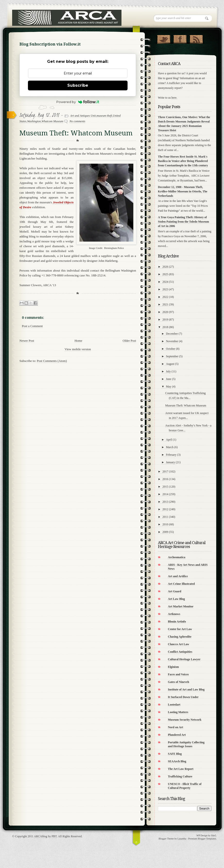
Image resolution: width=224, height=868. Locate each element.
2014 (165, 494)
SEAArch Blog (177, 761)
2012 (165, 509)
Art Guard (175, 591)
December (172, 334)
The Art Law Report (181, 769)
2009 (165, 532)
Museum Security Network (185, 720)
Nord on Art (176, 727)
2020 (165, 312)
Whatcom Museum (52, 121)
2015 (165, 487)
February (171, 455)
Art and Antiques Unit (83, 116)
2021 (165, 304)
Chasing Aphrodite (180, 637)
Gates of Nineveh (178, 682)
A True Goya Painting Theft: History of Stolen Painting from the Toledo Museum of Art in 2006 (183, 222)
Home (78, 341)
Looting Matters (178, 712)
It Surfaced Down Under (183, 697)
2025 (165, 274)
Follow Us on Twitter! (164, 38)
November (172, 341)
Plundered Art (177, 735)
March (170, 447)
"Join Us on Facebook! (180, 38)
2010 (165, 524)
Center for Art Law (180, 629)
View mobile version (78, 349)
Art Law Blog (176, 599)
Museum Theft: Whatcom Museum (186, 406)
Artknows (174, 614)
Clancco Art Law (178, 644)
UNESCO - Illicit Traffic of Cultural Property (185, 786)
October (171, 349)
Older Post (129, 341)
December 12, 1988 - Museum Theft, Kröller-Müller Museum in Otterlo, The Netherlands (183, 191)
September (172, 356)
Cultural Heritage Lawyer (184, 659)
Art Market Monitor (181, 606)
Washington (34, 121)
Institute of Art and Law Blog (186, 689)
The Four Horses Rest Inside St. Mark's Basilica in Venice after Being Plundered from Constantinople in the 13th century (183, 161)
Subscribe (78, 85)
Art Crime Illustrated (181, 584)
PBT (54, 836)
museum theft (104, 116)
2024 (165, 282)
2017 (165, 472)
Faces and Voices (178, 674)
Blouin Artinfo (177, 622)
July (168, 371)
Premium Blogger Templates (202, 839)
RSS (196, 38)
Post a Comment (32, 326)
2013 (165, 502)
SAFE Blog (175, 754)
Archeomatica (177, 557)
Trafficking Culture (180, 776)
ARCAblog (41, 836)
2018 (165, 327)
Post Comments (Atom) (52, 361)
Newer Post (27, 341)
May (169, 387)
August (170, 364)
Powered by (78, 102)
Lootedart (174, 705)
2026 (165, 267)
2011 (165, 517)
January (170, 462)
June (169, 379)
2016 (165, 479)
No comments (77, 121)
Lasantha (182, 839)
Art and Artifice (178, 576)
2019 (165, 320)
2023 (165, 289)
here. (174, 98)
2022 (165, 297)
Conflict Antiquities (180, 652)
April (169, 440)
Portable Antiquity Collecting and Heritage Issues (186, 744)
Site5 (214, 835)
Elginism (173, 667)
